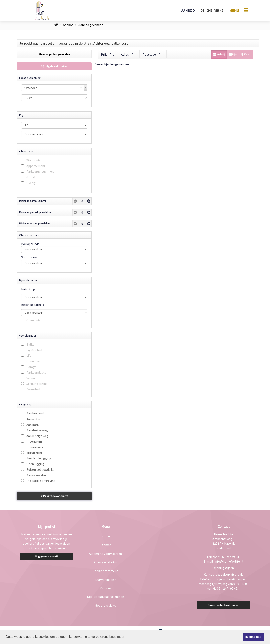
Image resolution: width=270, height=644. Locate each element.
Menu (234, 11)
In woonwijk (35, 447)
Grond (31, 177)
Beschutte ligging (39, 458)
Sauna (31, 378)
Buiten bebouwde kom (42, 469)
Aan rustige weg (37, 436)
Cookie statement (105, 571)
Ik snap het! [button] (253, 637)
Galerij (219, 54)
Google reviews (106, 605)
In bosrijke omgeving (41, 481)
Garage (31, 367)
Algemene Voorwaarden (105, 554)
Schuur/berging (37, 384)
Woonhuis (33, 160)
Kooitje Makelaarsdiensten (106, 597)
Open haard (34, 361)
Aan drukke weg (37, 430)
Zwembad (33, 389)
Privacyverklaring (105, 562)
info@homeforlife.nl (229, 561)
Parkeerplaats (36, 372)
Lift (29, 355)
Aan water (33, 419)
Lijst (233, 54)
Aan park (32, 425)
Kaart (246, 54)
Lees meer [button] (117, 637)
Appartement (36, 166)
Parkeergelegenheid (40, 171)
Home (106, 536)
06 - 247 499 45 (212, 11)
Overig (31, 183)
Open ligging (35, 464)
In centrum (34, 441)
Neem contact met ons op (223, 605)
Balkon (31, 344)
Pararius (106, 588)
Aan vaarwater (36, 475)
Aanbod (188, 11)
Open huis (33, 320)
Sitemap (106, 545)
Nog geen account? (47, 556)
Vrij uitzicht (34, 453)
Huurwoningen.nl (106, 580)
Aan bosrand (35, 413)
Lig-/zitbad (34, 350)
